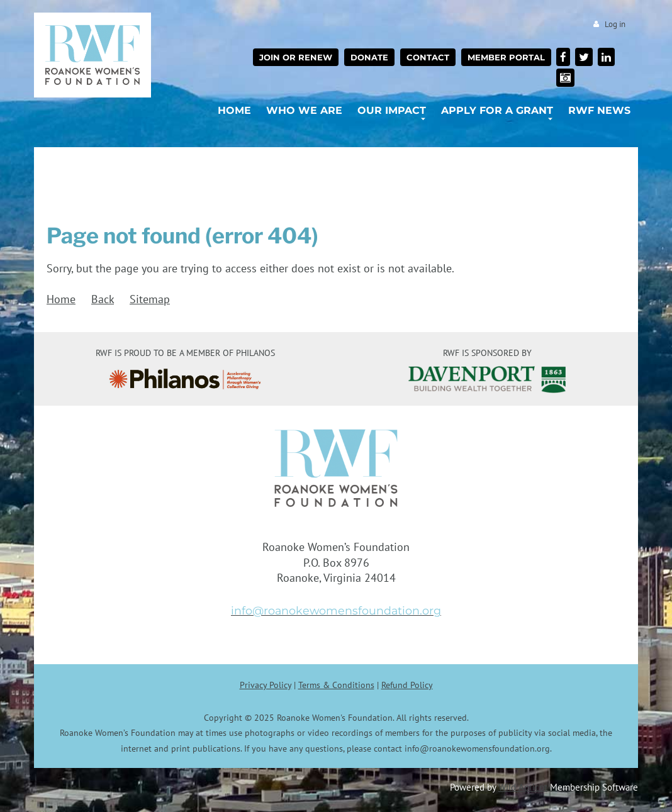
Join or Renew (296, 57)
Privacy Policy (266, 685)
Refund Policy (407, 685)
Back (103, 299)
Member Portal (506, 57)
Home (61, 299)
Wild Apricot (523, 787)
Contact (428, 57)
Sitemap (150, 299)
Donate (369, 57)
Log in (615, 24)
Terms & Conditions (336, 685)
